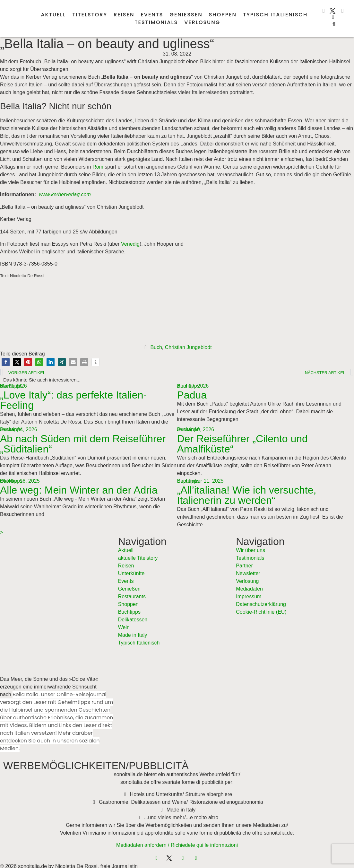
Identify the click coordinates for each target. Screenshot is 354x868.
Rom (98, 167)
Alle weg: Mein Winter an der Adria (79, 490)
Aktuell (53, 15)
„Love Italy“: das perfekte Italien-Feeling (73, 400)
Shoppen (223, 15)
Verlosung (202, 22)
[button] (334, 24)
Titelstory (90, 15)
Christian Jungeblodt (188, 347)
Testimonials (156, 22)
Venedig (130, 244)
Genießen (186, 15)
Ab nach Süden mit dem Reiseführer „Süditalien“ (83, 444)
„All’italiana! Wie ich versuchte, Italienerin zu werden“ (247, 495)
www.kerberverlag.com (65, 194)
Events (152, 15)
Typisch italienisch (275, 15)
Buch (156, 347)
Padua (192, 395)
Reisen (124, 15)
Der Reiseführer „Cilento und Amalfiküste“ (242, 444)
